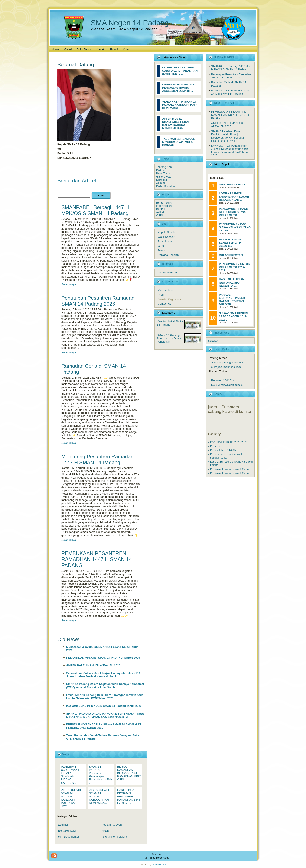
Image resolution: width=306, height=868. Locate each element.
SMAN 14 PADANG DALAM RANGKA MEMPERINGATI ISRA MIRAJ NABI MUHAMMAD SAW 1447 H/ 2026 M (105, 715)
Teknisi (162, 250)
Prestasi (215, 446)
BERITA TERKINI (224, 57)
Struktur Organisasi (170, 299)
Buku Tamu (163, 173)
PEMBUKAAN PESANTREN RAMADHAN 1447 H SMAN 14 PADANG (97, 559)
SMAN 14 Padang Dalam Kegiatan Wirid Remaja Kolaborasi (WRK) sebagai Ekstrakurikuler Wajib (105, 686)
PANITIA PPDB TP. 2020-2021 (229, 442)
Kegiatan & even (112, 825)
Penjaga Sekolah (168, 255)
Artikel (160, 212)
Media (66, 754)
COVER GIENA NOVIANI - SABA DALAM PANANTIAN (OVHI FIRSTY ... (180, 71)
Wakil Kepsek (166, 237)
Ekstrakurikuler (67, 831)
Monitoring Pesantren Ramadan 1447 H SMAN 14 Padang (97, 459)
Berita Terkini (164, 203)
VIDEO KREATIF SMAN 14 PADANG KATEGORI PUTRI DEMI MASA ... (180, 105)
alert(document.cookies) (226, 367)
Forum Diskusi (222, 349)
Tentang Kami (165, 167)
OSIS (159, 215)
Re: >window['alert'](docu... (228, 385)
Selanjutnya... (70, 284)
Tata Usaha (165, 241)
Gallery (218, 394)
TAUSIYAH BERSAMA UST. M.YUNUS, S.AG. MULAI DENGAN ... (180, 142)
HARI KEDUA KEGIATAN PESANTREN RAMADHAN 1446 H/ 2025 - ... (129, 796)
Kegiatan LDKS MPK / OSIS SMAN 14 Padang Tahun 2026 (104, 706)
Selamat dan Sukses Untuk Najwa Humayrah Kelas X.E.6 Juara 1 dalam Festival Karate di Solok (103, 675)
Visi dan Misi (165, 290)
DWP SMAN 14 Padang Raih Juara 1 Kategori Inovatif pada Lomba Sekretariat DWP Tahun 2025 (105, 697)
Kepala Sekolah (167, 232)
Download (162, 180)
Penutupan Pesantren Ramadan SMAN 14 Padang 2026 (98, 301)
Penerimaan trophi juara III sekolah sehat (226, 456)
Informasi (167, 264)
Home (165, 159)
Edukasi (63, 825)
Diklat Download (166, 186)
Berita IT (161, 209)
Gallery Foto (164, 177)
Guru (161, 246)
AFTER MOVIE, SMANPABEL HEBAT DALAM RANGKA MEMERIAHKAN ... (176, 123)
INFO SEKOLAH (224, 103)
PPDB (105, 831)
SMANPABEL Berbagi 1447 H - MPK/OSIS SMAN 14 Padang (97, 210)
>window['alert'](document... (228, 362)
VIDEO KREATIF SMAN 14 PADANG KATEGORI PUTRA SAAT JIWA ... (71, 798)
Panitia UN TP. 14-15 (223, 450)
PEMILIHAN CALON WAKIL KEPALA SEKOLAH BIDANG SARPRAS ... (70, 775)
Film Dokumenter (69, 837)
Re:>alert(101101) (222, 380)
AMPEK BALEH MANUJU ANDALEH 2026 (93, 665)
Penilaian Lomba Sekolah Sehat (230, 469)
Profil (161, 295)
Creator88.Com (159, 865)
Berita (165, 195)
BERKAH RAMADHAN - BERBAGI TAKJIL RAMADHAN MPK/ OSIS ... (129, 773)
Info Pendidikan (167, 273)
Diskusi (161, 170)
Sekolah (213, 341)
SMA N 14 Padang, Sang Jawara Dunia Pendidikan (169, 338)
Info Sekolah (164, 206)
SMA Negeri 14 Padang (130, 23)
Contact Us (165, 304)
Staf (164, 224)
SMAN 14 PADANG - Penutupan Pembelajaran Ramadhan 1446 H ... (101, 775)
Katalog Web (221, 333)
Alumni (160, 183)
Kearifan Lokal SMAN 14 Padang (170, 323)
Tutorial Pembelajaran (115, 837)
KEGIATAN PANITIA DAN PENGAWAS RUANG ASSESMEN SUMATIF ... (178, 88)
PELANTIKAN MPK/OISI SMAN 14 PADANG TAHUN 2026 (103, 658)
